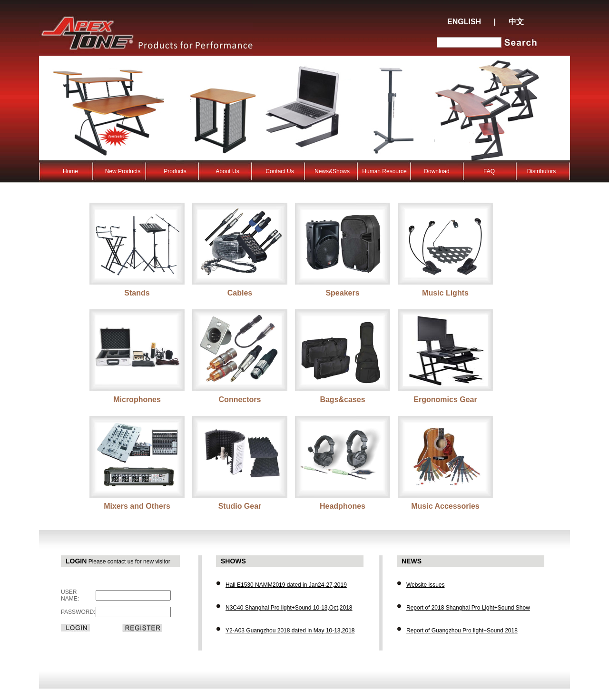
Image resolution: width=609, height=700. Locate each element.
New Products (123, 171)
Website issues (425, 585)
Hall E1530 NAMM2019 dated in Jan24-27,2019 (286, 585)
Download (437, 171)
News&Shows (332, 171)
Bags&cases (342, 399)
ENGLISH (464, 22)
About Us (227, 171)
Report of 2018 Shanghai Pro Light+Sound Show (468, 608)
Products (175, 171)
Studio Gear (240, 506)
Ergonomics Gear (445, 399)
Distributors (542, 171)
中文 (516, 22)
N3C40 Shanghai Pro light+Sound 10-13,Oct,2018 (289, 608)
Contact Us (280, 171)
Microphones (137, 399)
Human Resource (384, 171)
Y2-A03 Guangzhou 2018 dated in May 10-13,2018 (290, 631)
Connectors (240, 399)
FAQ (489, 171)
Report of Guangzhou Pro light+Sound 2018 (462, 631)
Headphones (343, 506)
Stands (137, 293)
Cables (240, 293)
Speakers (342, 293)
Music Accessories (445, 506)
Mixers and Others (137, 506)
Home (70, 171)
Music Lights (445, 293)
